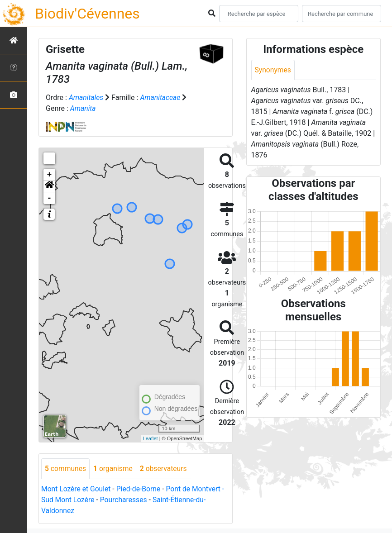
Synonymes (273, 70)
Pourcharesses (125, 500)
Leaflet (151, 438)
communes (66, 469)
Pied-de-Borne (140, 489)
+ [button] (50, 175)
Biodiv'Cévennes (87, 14)
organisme (114, 469)
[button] (49, 186)
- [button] (50, 198)
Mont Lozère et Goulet (77, 489)
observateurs (166, 469)
